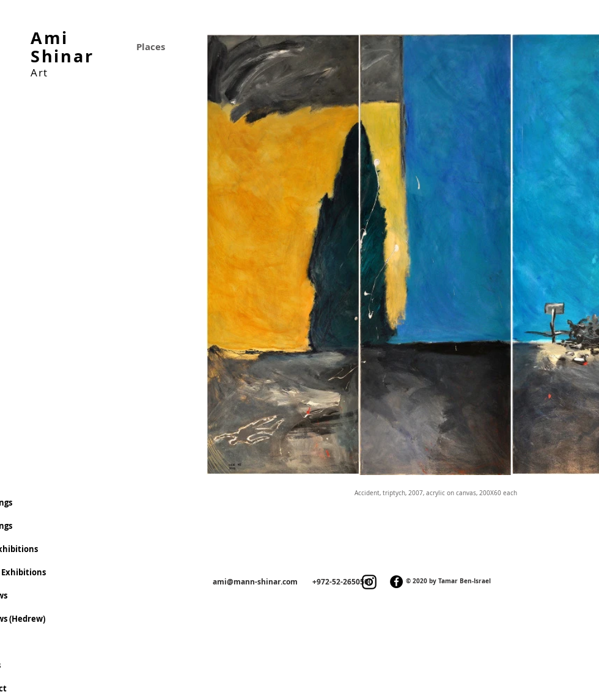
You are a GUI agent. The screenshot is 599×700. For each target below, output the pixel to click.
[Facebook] (396, 582)
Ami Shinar (62, 47)
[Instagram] (369, 582)
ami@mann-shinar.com (255, 582)
